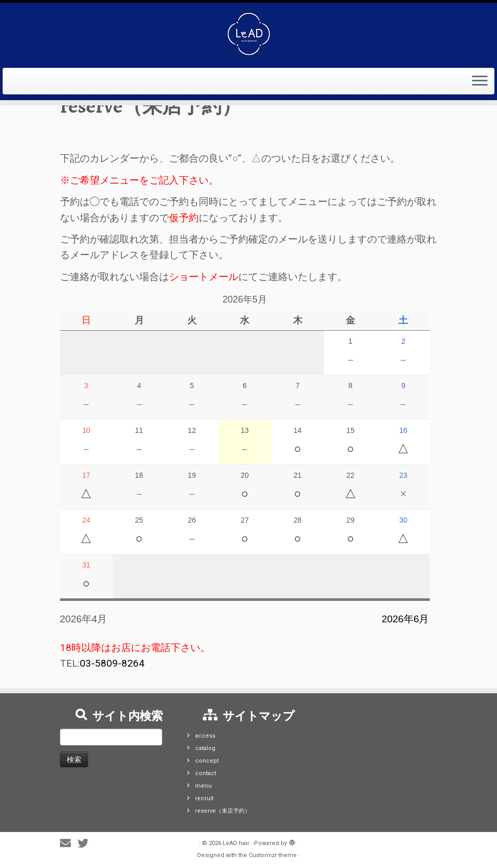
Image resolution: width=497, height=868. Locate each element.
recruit (204, 798)
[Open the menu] (480, 81)
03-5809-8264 (112, 663)
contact (205, 773)
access (205, 736)
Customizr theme (273, 855)
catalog (205, 748)
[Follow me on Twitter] (87, 844)
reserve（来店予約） (223, 811)
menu (203, 786)
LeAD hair (236, 843)
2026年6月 (405, 619)
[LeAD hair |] (248, 34)
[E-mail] (69, 844)
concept (207, 761)
